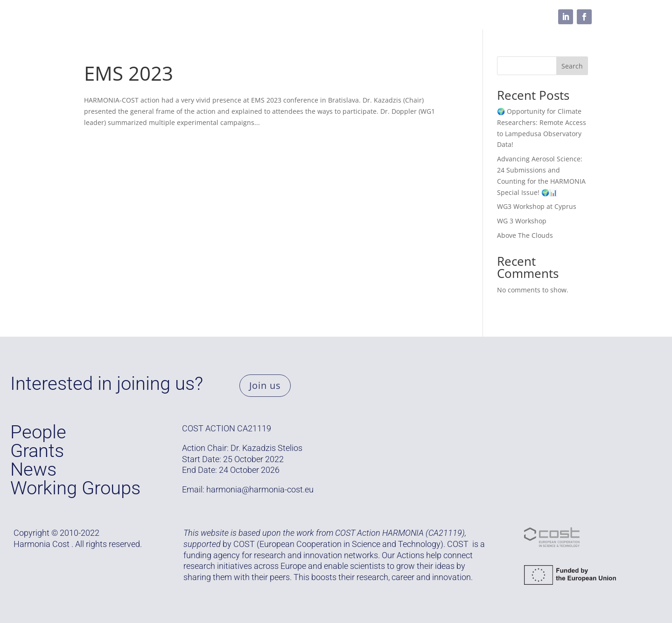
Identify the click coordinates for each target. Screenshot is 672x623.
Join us (265, 385)
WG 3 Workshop (522, 221)
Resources (317, 17)
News (33, 469)
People (270, 17)
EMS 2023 (129, 73)
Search (572, 66)
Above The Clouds (525, 235)
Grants (160, 17)
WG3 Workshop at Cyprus (537, 206)
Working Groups (215, 17)
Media (362, 17)
